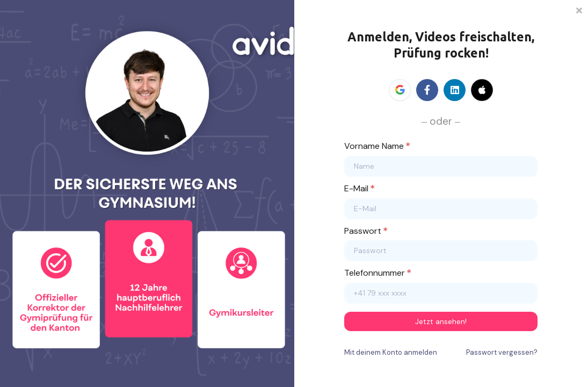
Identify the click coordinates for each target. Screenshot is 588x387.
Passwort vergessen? (502, 352)
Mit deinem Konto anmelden (391, 352)
